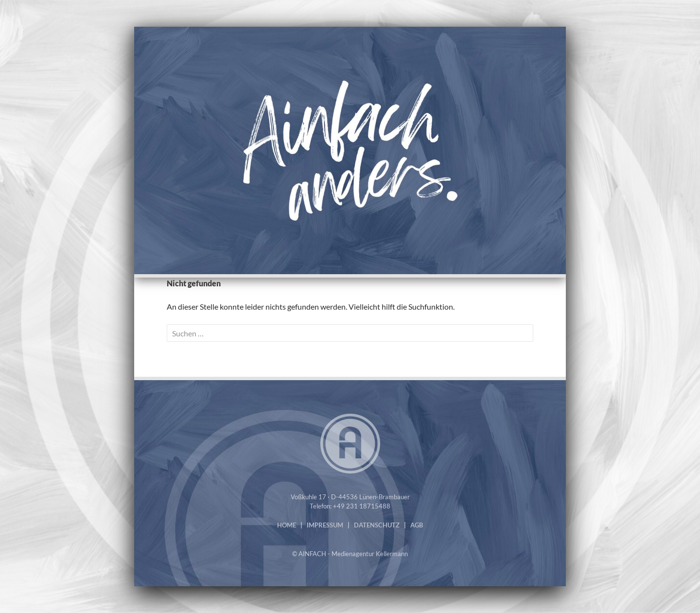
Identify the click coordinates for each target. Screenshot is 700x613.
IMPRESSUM (325, 525)
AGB (417, 525)
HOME (287, 525)
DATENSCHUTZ (377, 525)
